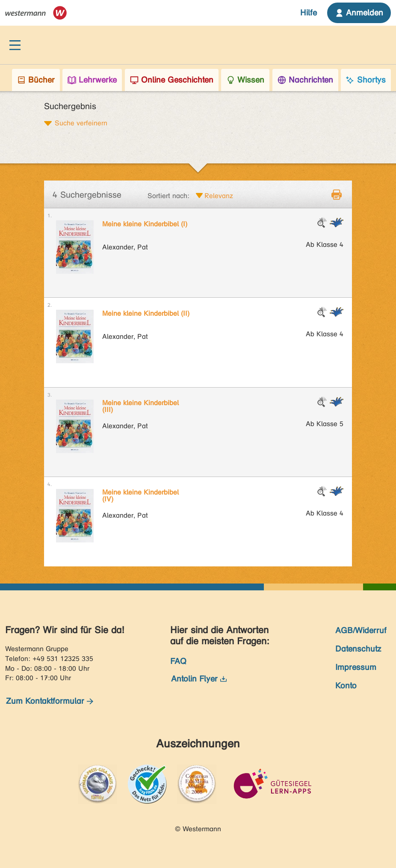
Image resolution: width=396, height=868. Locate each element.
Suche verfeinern (81, 123)
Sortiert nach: (168, 196)
